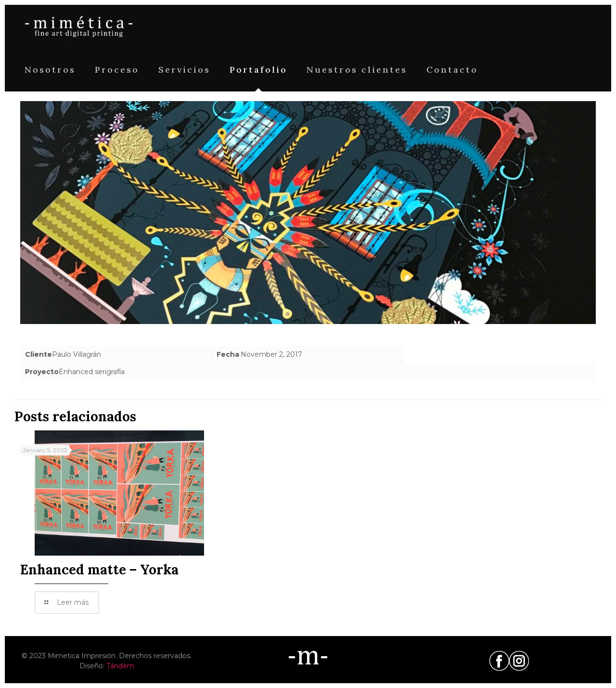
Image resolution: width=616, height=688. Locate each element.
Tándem (120, 666)
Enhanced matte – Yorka (99, 570)
